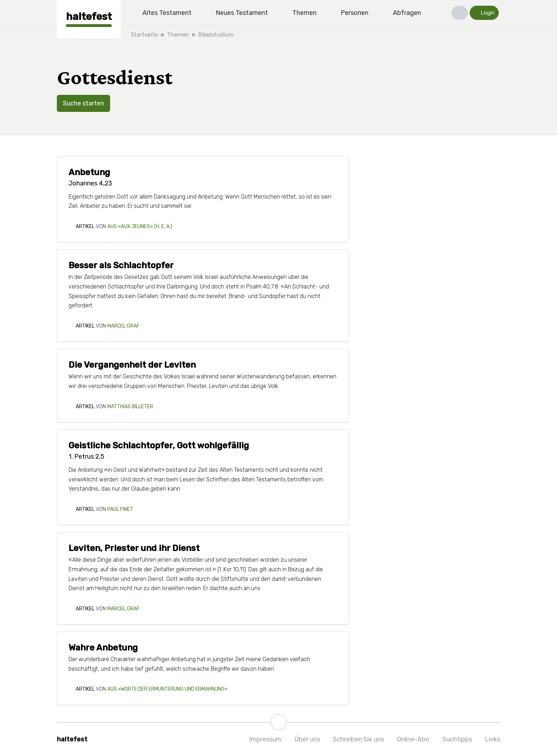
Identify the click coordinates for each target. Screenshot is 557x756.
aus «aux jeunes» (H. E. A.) (140, 226)
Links (493, 739)
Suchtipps (457, 739)
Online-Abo (413, 739)
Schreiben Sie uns (358, 739)
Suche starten (83, 103)
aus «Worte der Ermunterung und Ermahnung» (167, 689)
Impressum (265, 739)
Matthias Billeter (130, 407)
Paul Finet (120, 509)
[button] (460, 13)
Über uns (307, 739)
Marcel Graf (123, 326)
